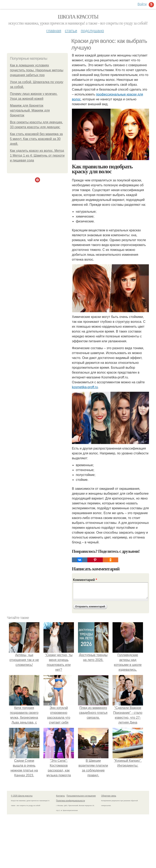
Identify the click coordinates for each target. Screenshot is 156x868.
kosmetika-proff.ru (85, 387)
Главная (54, 31)
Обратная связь (109, 796)
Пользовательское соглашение (81, 796)
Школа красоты (78, 17)
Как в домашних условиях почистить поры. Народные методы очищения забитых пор (37, 70)
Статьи (71, 31)
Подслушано (92, 31)
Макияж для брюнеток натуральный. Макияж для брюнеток (30, 110)
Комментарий (85, 580)
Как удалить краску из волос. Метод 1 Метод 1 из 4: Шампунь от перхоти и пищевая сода (37, 156)
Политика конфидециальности (70, 801)
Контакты (60, 796)
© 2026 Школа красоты (22, 796)
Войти (142, 4)
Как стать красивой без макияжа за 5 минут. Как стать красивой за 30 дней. (36, 139)
